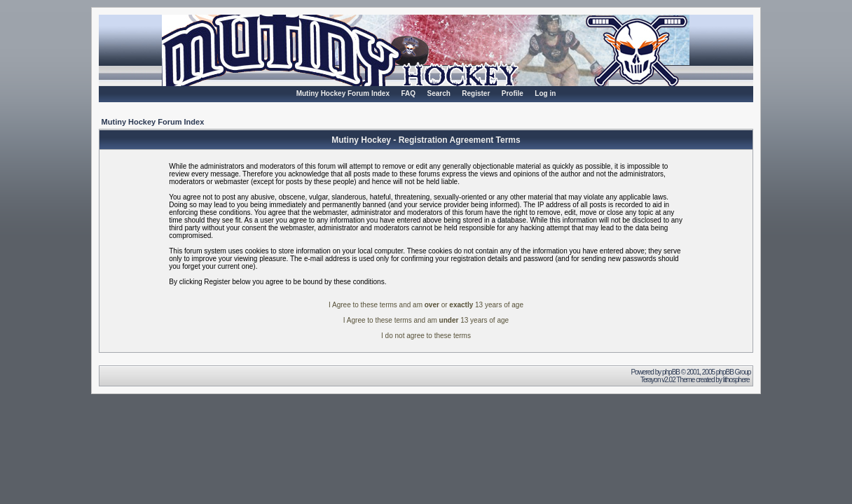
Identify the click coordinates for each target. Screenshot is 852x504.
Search (438, 93)
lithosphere (737, 380)
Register (476, 93)
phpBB (671, 372)
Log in (545, 93)
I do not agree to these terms (426, 336)
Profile (513, 93)
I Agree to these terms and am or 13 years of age (426, 305)
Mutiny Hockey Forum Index (343, 93)
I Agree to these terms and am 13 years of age (426, 320)
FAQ (408, 93)
